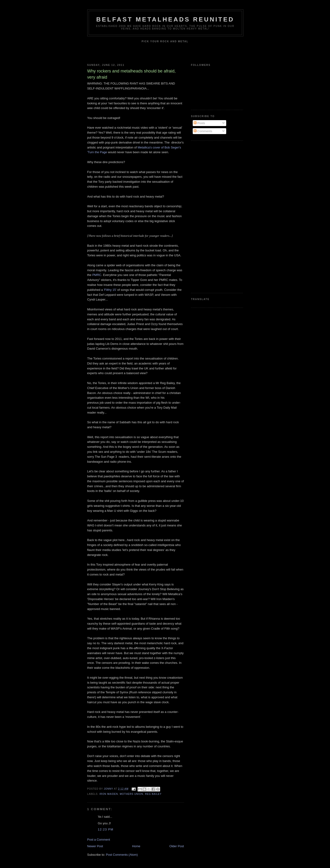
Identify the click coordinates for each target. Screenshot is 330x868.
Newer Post (95, 846)
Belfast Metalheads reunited (165, 19)
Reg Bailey (153, 794)
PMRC (97, 275)
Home (136, 846)
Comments (203, 131)
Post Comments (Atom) (122, 855)
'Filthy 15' (110, 290)
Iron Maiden (109, 794)
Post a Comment (99, 840)
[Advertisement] (210, 216)
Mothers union (132, 794)
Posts (199, 123)
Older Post (177, 846)
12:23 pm (106, 829)
